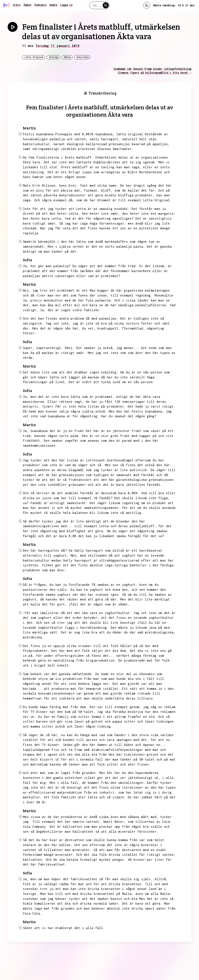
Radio (53, 5)
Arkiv (17, 5)
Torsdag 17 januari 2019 (57, 46)
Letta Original (34, 57)
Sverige (54, 57)
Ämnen (27, 5)
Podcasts (40, 5)
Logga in (66, 5)
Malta (67, 57)
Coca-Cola (83, 57)
